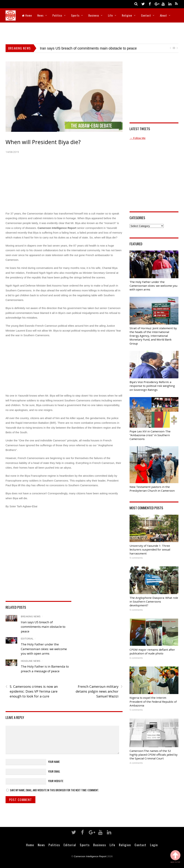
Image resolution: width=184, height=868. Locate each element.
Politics (57, 15)
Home (27, 15)
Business (94, 15)
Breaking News (31, 617)
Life (110, 15)
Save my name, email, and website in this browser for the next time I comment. (54, 790)
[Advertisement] (92, 32)
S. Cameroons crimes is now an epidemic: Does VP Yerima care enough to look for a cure (32, 691)
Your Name (54, 762)
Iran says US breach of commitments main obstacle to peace (88, 48)
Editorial (27, 639)
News (40, 15)
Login (154, 845)
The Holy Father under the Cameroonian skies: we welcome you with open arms (44, 649)
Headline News (31, 661)
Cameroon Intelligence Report (90, 856)
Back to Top (175, 857)
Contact (146, 15)
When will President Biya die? (43, 142)
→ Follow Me (138, 138)
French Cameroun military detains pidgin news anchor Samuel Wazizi (99, 691)
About (163, 15)
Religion (127, 15)
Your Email (54, 771)
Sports (75, 15)
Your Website (56, 781)
